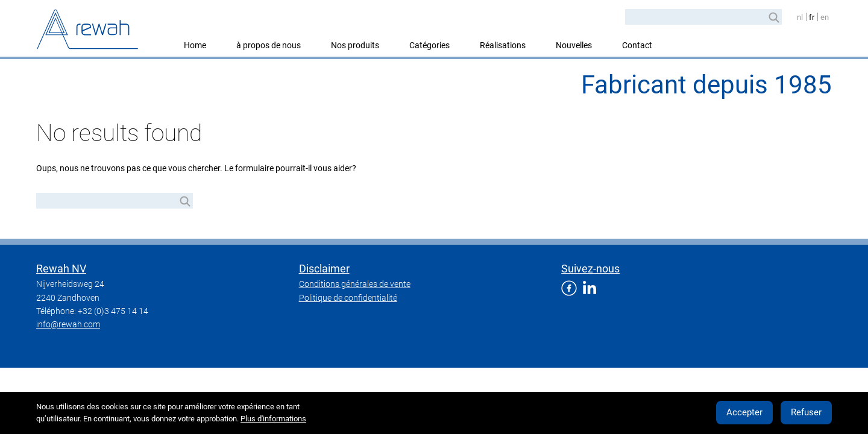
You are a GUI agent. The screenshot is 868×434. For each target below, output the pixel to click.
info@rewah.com (68, 324)
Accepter (744, 412)
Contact (637, 45)
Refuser (806, 412)
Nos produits (355, 45)
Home (195, 45)
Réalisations (503, 45)
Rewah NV (61, 269)
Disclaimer (324, 269)
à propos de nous (269, 45)
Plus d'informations (273, 419)
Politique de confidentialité (348, 298)
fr (812, 17)
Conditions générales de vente (355, 284)
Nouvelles (574, 45)
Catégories (429, 45)
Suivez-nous (590, 269)
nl (800, 17)
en (825, 17)
